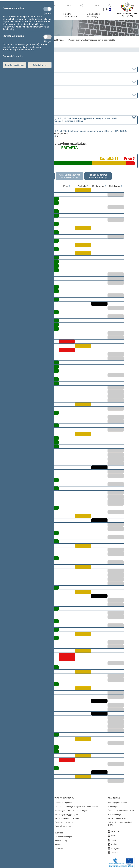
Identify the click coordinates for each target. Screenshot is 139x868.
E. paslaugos (113, 805)
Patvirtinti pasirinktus (14, 65)
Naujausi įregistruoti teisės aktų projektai (72, 809)
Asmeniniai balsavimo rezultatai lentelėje (69, 176)
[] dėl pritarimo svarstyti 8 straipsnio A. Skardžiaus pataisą (60, 120)
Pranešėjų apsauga (63, 824)
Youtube (114, 842)
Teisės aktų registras (63, 801)
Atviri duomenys (114, 813)
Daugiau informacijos (13, 56)
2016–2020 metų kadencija (16, 69)
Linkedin (114, 851)
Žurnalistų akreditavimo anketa (121, 809)
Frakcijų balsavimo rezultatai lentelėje (98, 176)
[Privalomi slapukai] (48, 9)
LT (94, 5)
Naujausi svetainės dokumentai (68, 817)
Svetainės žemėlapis (63, 835)
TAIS (55, 5)
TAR (69, 5)
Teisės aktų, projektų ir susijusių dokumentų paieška (76, 805)
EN (98, 5)
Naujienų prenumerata (117, 817)
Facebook (115, 830)
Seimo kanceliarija (71, 15)
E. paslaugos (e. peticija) (93, 15)
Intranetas (59, 847)
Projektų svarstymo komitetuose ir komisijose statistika (92, 40)
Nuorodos (59, 831)
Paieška (58, 843)
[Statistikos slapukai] (48, 37)
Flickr (113, 834)
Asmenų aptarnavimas (117, 801)
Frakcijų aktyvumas (56, 40)
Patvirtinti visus (40, 65)
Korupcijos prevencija (64, 820)
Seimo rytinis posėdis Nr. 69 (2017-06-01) (23, 95)
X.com (114, 838)
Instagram (115, 847)
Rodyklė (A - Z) (61, 839)
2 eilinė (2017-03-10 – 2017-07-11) (20, 82)
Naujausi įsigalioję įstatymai (66, 813)
